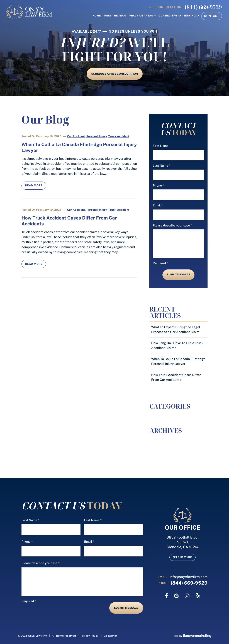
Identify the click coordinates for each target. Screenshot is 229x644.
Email (158, 205)
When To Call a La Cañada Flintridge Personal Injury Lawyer (178, 361)
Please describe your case (172, 225)
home (97, 16)
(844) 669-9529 (203, 7)
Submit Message (178, 274)
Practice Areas (141, 16)
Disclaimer (110, 636)
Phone (158, 186)
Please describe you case (41, 563)
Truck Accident (119, 136)
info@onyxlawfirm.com (188, 577)
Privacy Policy (89, 636)
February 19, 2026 (49, 136)
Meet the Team (115, 16)
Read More (34, 185)
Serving (190, 16)
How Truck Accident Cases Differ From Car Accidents (176, 377)
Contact (212, 16)
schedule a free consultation (115, 74)
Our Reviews (168, 16)
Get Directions (182, 557)
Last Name (162, 166)
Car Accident (76, 136)
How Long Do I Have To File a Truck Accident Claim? (177, 345)
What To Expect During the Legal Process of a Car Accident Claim (176, 329)
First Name (162, 146)
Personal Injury (97, 136)
